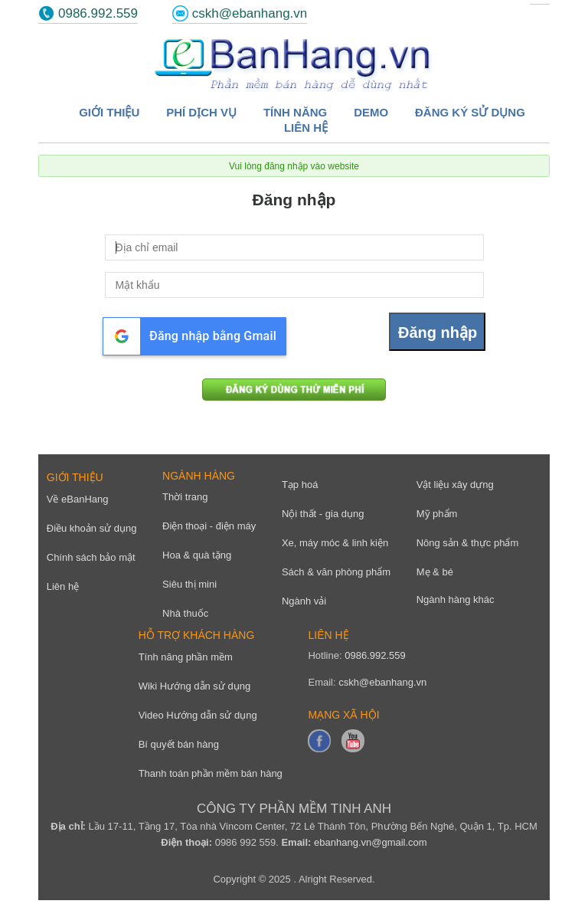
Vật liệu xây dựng (455, 485)
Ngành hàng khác (456, 599)
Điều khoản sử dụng (92, 528)
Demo (371, 112)
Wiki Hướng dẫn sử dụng (195, 686)
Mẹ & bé (435, 572)
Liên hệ (306, 128)
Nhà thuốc (185, 613)
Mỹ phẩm (437, 514)
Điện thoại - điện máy (209, 526)
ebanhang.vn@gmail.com (371, 842)
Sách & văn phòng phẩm (336, 572)
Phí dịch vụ (201, 112)
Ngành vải (304, 601)
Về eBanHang (78, 499)
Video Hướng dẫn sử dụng (198, 715)
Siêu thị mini (189, 584)
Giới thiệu (109, 112)
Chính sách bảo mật (91, 557)
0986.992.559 (98, 13)
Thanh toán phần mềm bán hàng (211, 773)
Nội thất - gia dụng (323, 514)
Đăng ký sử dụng (470, 112)
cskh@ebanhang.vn (250, 13)
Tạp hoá (300, 485)
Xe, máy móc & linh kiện (335, 543)
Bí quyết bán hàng (179, 744)
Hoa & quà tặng (197, 555)
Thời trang (185, 497)
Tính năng (295, 112)
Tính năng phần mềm (186, 657)
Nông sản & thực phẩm (468, 543)
